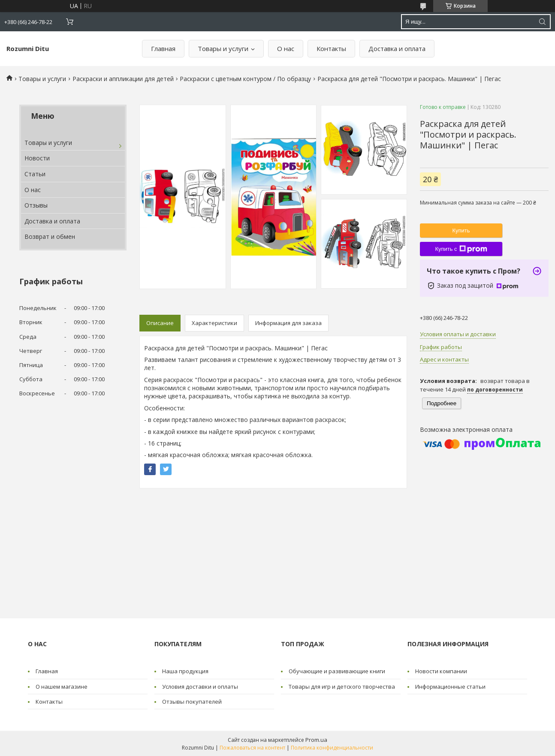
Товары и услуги (223, 48)
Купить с (461, 249)
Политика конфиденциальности (332, 748)
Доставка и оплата (397, 48)
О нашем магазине (62, 687)
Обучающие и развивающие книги (337, 671)
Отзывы (36, 205)
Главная (163, 48)
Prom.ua (316, 740)
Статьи (35, 174)
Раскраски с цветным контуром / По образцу (245, 79)
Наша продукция (185, 671)
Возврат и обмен (50, 236)
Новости (37, 158)
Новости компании (441, 671)
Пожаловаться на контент (252, 748)
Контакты (331, 48)
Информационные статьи (450, 687)
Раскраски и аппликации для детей (123, 79)
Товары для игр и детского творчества (342, 687)
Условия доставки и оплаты (200, 687)
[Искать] (542, 22)
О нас (286, 48)
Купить (461, 230)
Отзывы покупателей (192, 702)
